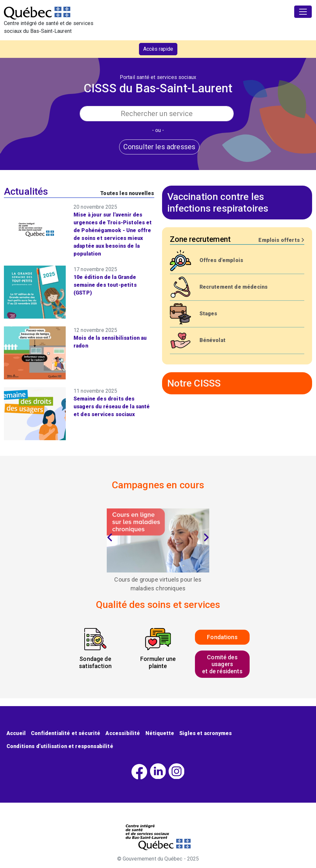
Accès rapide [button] (158, 49)
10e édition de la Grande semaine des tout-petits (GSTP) (105, 285)
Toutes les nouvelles (127, 193)
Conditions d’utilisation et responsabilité (60, 746)
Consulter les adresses (159, 147)
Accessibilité (123, 733)
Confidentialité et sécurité (66, 733)
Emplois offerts (281, 240)
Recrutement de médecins (234, 287)
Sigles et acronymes (206, 733)
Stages (208, 314)
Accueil (16, 733)
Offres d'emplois (221, 260)
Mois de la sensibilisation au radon (110, 342)
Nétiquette (160, 733)
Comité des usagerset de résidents (222, 664)
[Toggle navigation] (303, 12)
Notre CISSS (194, 383)
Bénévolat (213, 340)
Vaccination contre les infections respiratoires (218, 202)
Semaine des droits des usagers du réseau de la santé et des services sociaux (112, 407)
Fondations (222, 637)
